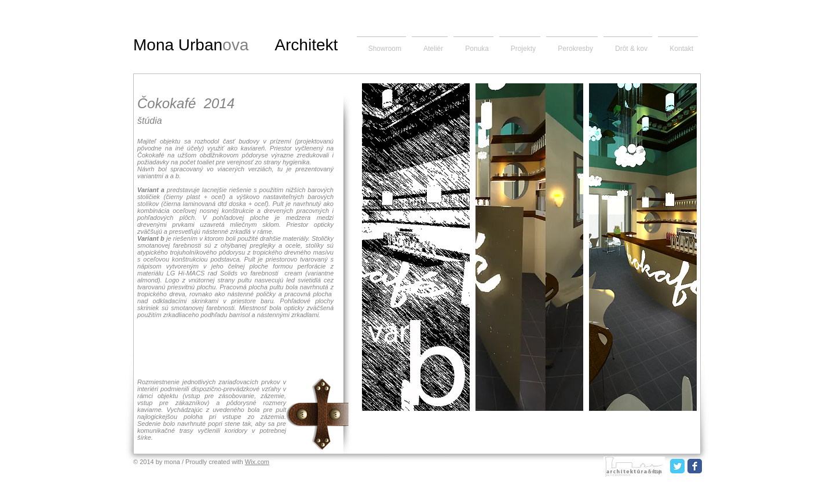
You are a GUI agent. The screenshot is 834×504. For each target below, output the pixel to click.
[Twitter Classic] (677, 466)
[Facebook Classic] (695, 466)
